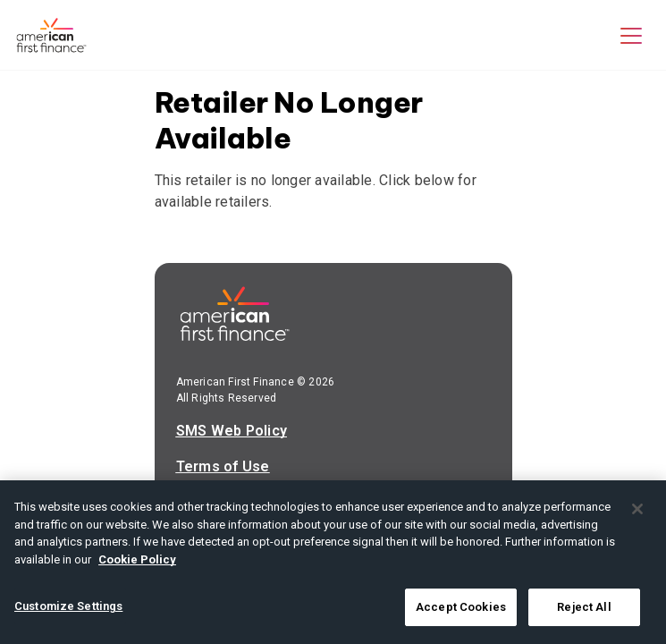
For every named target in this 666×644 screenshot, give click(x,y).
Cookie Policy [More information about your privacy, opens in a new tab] (137, 559)
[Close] (637, 509)
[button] (631, 35)
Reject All (584, 607)
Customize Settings (68, 606)
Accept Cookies (461, 607)
